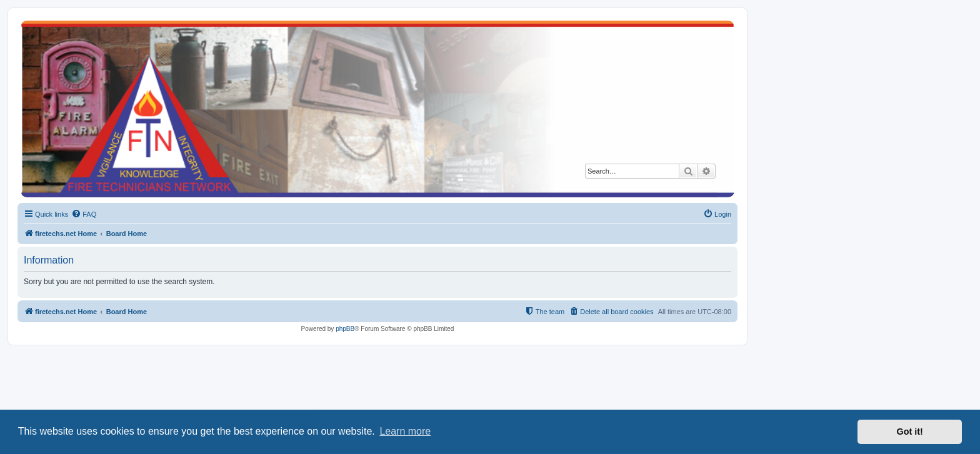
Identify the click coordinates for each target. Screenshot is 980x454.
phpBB (345, 329)
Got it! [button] (910, 432)
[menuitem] (84, 214)
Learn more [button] (405, 431)
